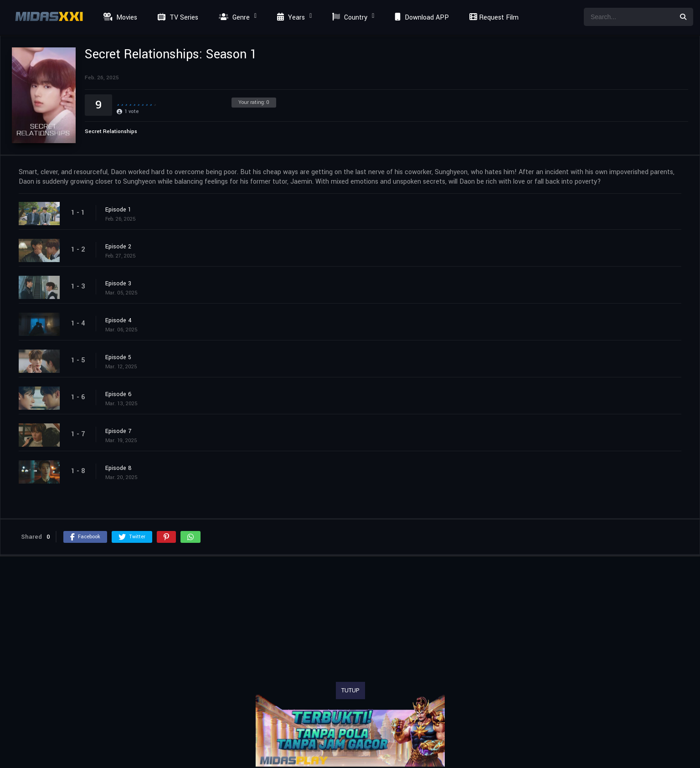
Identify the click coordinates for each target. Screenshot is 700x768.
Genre (233, 18)
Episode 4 (118, 320)
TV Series (177, 18)
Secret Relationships (111, 131)
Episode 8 (118, 468)
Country (349, 18)
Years (290, 18)
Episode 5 (118, 357)
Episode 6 (118, 394)
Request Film (493, 18)
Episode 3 (118, 283)
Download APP (421, 18)
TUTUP (350, 691)
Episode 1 (118, 210)
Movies (119, 18)
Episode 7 (118, 431)
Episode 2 (118, 247)
